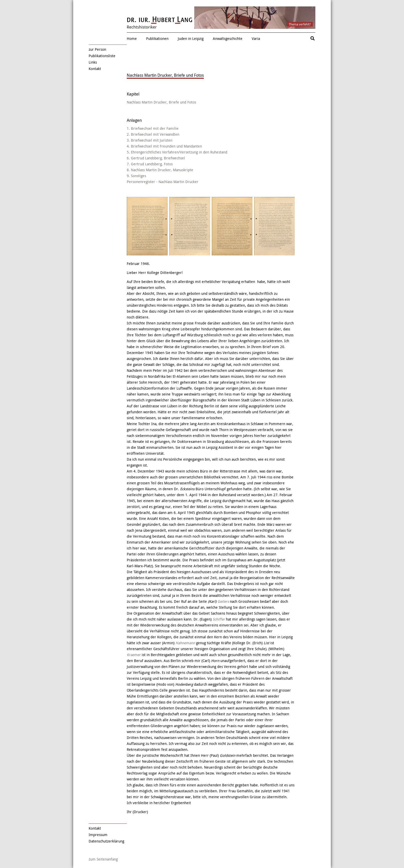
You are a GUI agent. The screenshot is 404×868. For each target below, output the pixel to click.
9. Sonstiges (136, 176)
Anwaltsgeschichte (228, 38)
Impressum (98, 835)
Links (93, 62)
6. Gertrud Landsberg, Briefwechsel (156, 158)
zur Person (97, 49)
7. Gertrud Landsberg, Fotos (150, 164)
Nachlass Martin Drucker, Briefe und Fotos (161, 102)
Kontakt (95, 69)
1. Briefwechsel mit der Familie (153, 128)
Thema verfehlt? (300, 24)
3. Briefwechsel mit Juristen (150, 140)
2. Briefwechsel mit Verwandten (153, 134)
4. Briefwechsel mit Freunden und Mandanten (164, 146)
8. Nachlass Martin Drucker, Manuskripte (160, 170)
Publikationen (157, 38)
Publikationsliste (102, 56)
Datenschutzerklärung (106, 841)
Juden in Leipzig (191, 38)
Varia (256, 38)
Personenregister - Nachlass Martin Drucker (163, 182)
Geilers (223, 601)
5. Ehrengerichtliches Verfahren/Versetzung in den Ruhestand (177, 152)
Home (132, 38)
